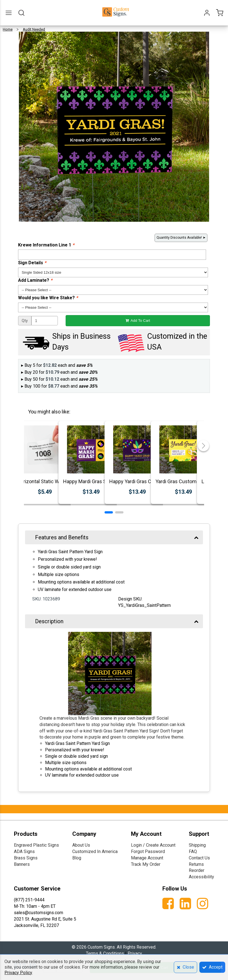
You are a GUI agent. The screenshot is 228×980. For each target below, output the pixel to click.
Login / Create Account (153, 845)
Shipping (197, 845)
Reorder (197, 870)
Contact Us (199, 858)
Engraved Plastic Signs (36, 845)
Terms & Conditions (105, 953)
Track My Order (146, 864)
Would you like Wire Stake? (48, 298)
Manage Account (147, 858)
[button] (109, 512)
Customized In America (95, 851)
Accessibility (201, 877)
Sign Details (32, 263)
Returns (196, 864)
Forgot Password (148, 851)
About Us (81, 845)
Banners (22, 864)
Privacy (135, 953)
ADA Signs (24, 851)
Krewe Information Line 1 (46, 245)
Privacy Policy (18, 973)
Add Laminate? (35, 280)
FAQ (193, 851)
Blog (77, 858)
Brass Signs (26, 858)
